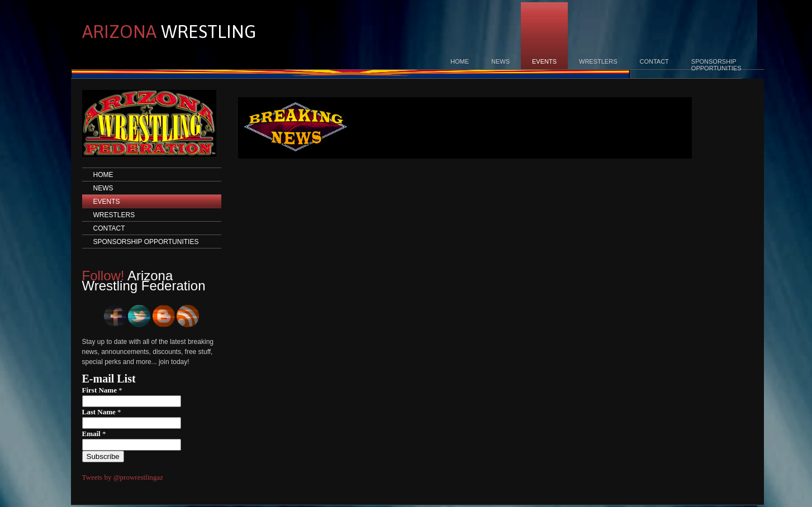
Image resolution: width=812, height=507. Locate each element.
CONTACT (654, 61)
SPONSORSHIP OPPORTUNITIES (146, 242)
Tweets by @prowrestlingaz (123, 477)
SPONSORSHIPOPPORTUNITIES (716, 65)
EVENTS (544, 61)
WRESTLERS (598, 61)
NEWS (500, 61)
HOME (460, 61)
